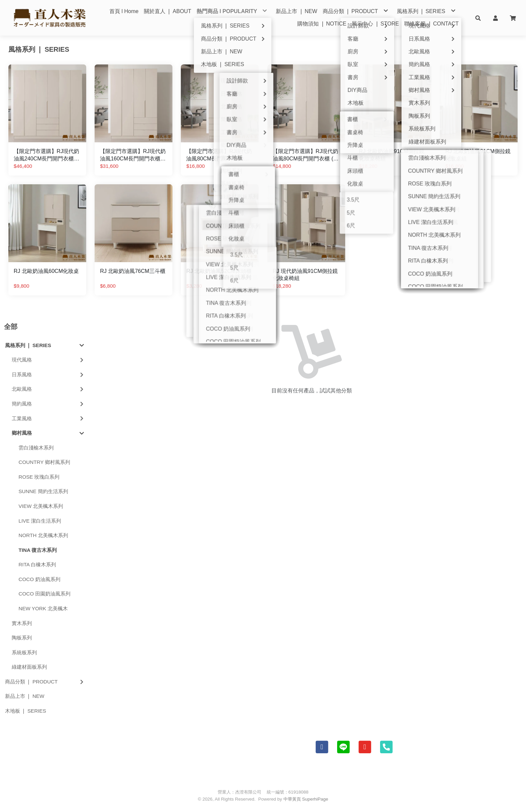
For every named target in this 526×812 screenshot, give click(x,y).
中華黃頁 (292, 799)
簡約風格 (48, 404)
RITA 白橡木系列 (37, 564)
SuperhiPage (315, 799)
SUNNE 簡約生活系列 (43, 491)
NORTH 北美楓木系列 (43, 535)
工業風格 (48, 418)
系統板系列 (24, 652)
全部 (11, 327)
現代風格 (48, 360)
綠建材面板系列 (29, 667)
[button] (478, 18)
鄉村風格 (48, 433)
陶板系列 (22, 638)
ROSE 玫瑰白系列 (39, 477)
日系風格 (48, 374)
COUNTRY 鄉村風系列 (44, 462)
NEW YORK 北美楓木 (43, 608)
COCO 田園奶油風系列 (44, 594)
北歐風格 (48, 389)
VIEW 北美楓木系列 (41, 506)
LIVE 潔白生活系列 (40, 521)
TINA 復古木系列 (38, 550)
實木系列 (22, 623)
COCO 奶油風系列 (39, 579)
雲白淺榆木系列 (36, 448)
